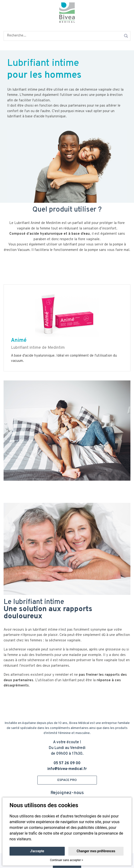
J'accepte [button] (37, 851)
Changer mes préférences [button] (96, 851)
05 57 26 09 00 (67, 763)
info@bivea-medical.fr (67, 769)
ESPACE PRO (67, 780)
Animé (19, 340)
